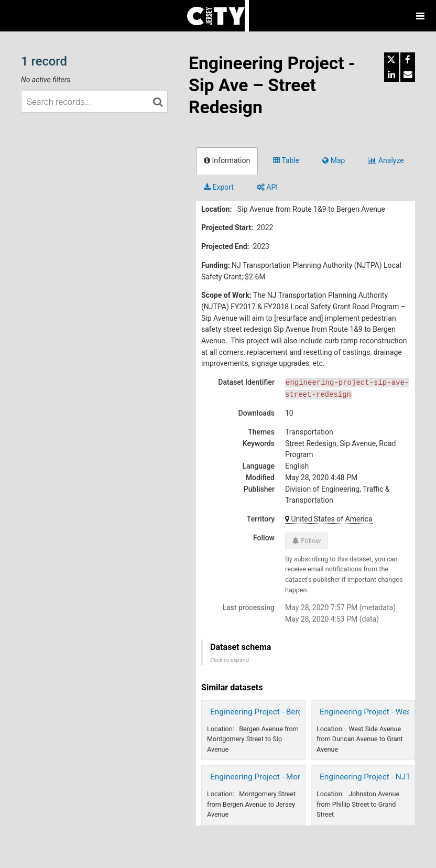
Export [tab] (219, 187)
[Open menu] (420, 16)
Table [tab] (286, 160)
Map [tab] (334, 160)
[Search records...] (94, 102)
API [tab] (267, 187)
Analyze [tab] (386, 160)
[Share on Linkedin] (391, 74)
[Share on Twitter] (391, 60)
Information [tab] (227, 160)
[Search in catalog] (158, 102)
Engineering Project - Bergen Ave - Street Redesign (300, 712)
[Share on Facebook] (408, 60)
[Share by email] (408, 74)
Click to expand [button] (230, 660)
